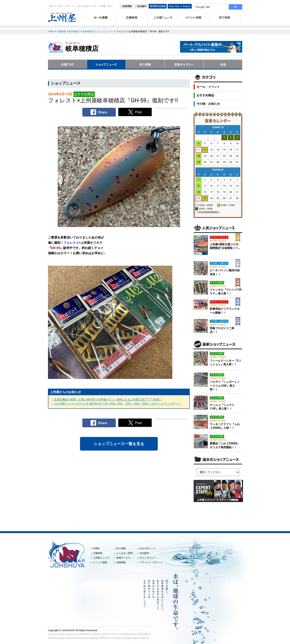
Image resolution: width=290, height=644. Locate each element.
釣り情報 (121, 548)
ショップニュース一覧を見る (119, 444)
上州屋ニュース (101, 558)
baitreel (145, 638)
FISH (115, 634)
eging (61, 638)
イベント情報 (100, 562)
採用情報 (121, 562)
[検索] (210, 7)
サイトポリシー (148, 558)
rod (124, 638)
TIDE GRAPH (144, 634)
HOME (96, 548)
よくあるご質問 (125, 553)
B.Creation (68, 634)
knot (111, 638)
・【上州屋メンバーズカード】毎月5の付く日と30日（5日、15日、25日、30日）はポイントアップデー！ (116, 404)
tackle (118, 638)
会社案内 (144, 553)
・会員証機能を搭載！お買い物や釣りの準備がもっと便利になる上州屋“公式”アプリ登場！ (107, 399)
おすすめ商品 (205, 95)
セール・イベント (208, 87)
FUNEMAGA (127, 634)
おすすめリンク (148, 548)
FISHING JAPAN (100, 634)
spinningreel (133, 638)
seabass (53, 638)
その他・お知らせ (208, 104)
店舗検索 (98, 553)
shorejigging (91, 638)
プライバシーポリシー (151, 562)
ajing (67, 638)
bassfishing (77, 638)
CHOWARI (83, 634)
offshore (103, 638)
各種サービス (123, 558)
